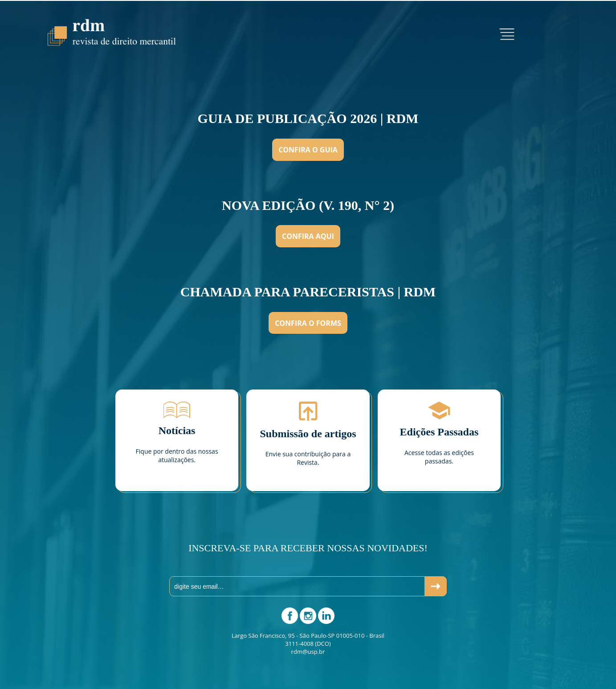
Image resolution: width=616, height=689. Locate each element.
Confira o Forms (308, 323)
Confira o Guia (308, 150)
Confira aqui (308, 236)
